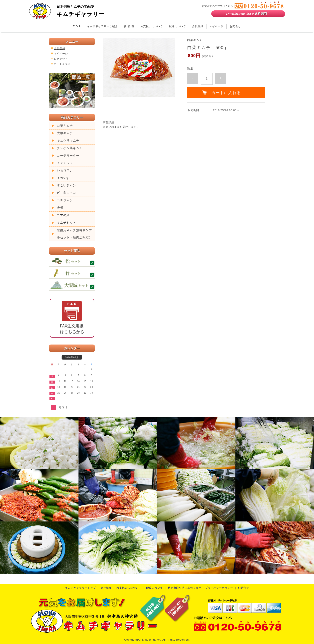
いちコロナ (65, 170)
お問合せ (235, 26)
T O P (77, 26)
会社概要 (106, 588)
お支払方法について (129, 588)
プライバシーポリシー (219, 588)
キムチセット (66, 223)
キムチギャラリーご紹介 (102, 26)
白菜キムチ (65, 126)
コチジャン (65, 200)
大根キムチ (65, 133)
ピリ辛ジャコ (66, 193)
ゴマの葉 (63, 215)
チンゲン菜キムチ (70, 148)
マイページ (216, 26)
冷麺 (60, 208)
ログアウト (61, 59)
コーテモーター (68, 156)
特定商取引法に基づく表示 (185, 588)
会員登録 (198, 26)
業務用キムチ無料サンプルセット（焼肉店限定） (74, 234)
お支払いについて (152, 26)
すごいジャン (66, 185)
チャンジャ (65, 163)
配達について (177, 26)
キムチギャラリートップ (81, 588)
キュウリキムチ (68, 141)
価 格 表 (129, 26)
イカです (63, 178)
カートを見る (62, 64)
